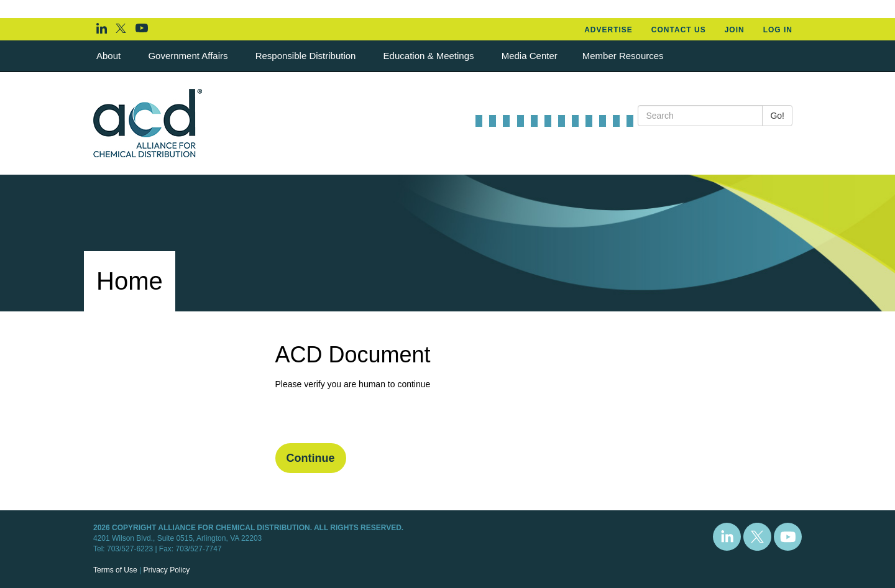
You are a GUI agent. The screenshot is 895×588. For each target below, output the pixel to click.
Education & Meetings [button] (430, 56)
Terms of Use (115, 570)
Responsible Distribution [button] (307, 56)
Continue (311, 458)
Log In (778, 30)
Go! (777, 116)
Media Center (530, 56)
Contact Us (679, 30)
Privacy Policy (166, 570)
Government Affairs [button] (189, 56)
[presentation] (370, 419)
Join (735, 30)
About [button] (110, 56)
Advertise (608, 30)
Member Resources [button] (624, 56)
